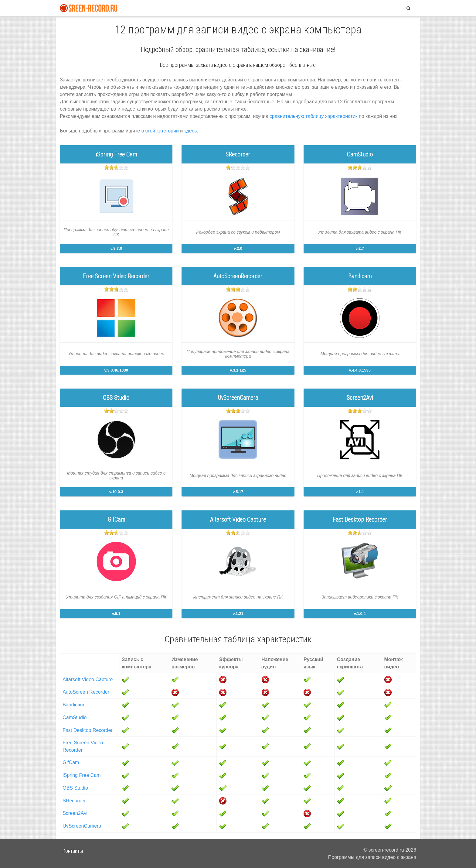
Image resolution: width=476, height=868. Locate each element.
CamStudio (75, 717)
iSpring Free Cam (82, 775)
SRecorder (74, 801)
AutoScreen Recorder (86, 692)
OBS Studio (75, 788)
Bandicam (73, 705)
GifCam (71, 762)
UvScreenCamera (82, 826)
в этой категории (160, 131)
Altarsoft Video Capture (88, 679)
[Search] (408, 8)
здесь (191, 131)
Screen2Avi (75, 813)
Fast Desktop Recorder (88, 730)
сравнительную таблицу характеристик (314, 116)
